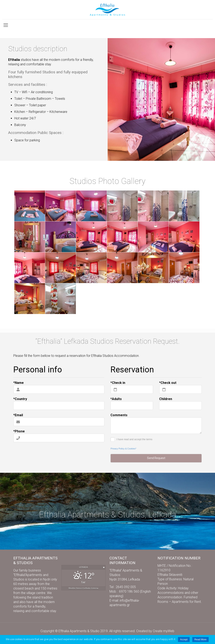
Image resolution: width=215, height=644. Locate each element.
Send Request (156, 458)
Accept (184, 639)
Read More (200, 639)
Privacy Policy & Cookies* (123, 449)
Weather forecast (83, 588)
